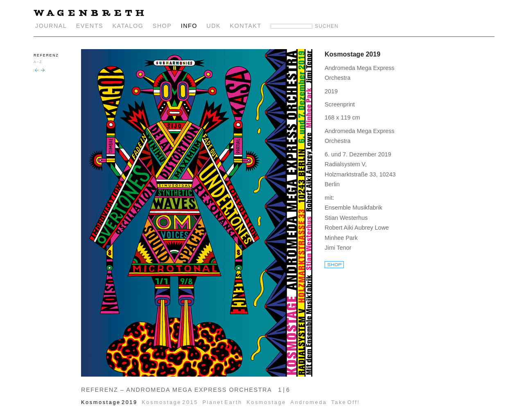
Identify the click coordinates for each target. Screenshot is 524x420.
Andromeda (308, 402)
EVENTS (90, 26)
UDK (213, 26)
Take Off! (346, 402)
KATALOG (128, 26)
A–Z (38, 62)
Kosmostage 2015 (170, 402)
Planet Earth (222, 402)
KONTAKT (246, 26)
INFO (189, 26)
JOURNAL (51, 26)
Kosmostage (266, 402)
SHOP (162, 26)
